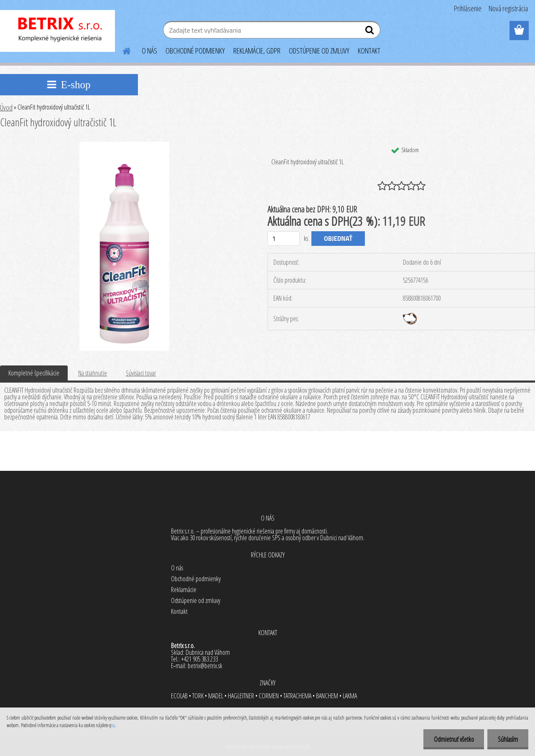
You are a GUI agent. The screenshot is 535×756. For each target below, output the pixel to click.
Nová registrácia (508, 8)
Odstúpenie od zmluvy (196, 600)
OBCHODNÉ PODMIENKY (195, 51)
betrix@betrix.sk (205, 666)
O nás (177, 568)
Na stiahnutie (93, 373)
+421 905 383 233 (199, 659)
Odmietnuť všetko (453, 739)
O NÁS (149, 51)
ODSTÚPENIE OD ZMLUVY (319, 51)
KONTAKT (369, 51)
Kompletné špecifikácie (34, 373)
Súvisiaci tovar (141, 373)
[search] (371, 32)
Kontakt (179, 611)
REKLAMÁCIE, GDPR (257, 51)
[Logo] (57, 31)
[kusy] (284, 239)
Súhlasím (508, 739)
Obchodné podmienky (196, 579)
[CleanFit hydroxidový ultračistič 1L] (124, 145)
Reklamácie (184, 590)
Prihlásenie (468, 8)
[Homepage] (122, 50)
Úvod (6, 107)
